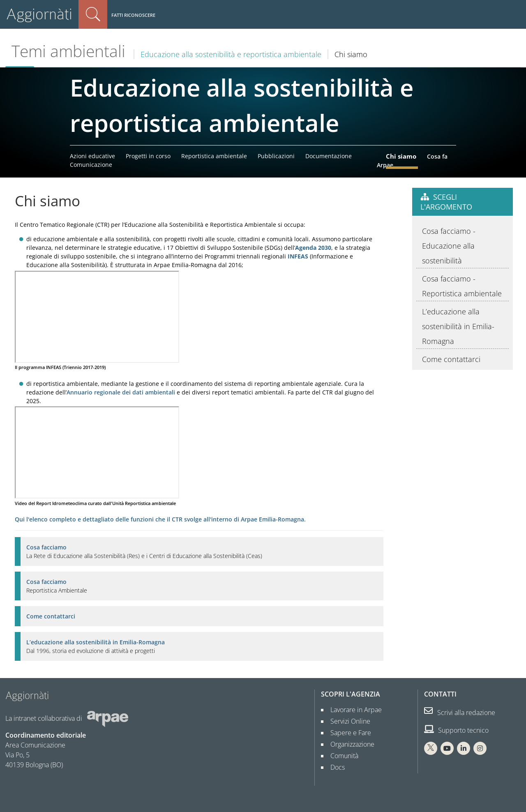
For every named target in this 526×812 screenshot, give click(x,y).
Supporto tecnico (456, 730)
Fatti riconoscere (133, 15)
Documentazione (329, 156)
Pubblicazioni (276, 156)
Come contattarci (51, 616)
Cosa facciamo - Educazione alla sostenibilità (449, 246)
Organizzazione (349, 744)
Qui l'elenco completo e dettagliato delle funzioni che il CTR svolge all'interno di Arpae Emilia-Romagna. (160, 519)
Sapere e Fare (347, 733)
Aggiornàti (39, 14)
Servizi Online (347, 721)
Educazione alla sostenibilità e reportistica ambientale (231, 54)
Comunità (341, 756)
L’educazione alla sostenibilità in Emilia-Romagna (96, 642)
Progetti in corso (148, 156)
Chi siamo (401, 156)
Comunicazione (91, 165)
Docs (334, 767)
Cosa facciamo (46, 547)
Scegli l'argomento (446, 202)
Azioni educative (92, 156)
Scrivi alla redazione (460, 713)
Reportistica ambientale (214, 156)
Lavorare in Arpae (353, 710)
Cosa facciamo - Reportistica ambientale (462, 286)
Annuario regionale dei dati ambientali (121, 392)
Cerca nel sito (93, 14)
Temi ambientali (68, 51)
